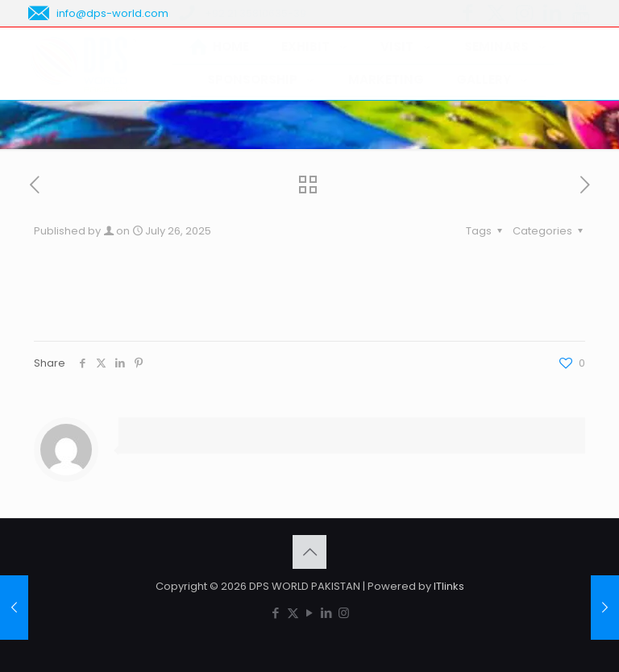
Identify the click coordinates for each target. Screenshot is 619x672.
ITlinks (449, 586)
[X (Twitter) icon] (293, 613)
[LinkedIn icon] (327, 613)
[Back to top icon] (309, 552)
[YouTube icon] (310, 613)
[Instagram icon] (344, 613)
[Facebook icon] (276, 613)
